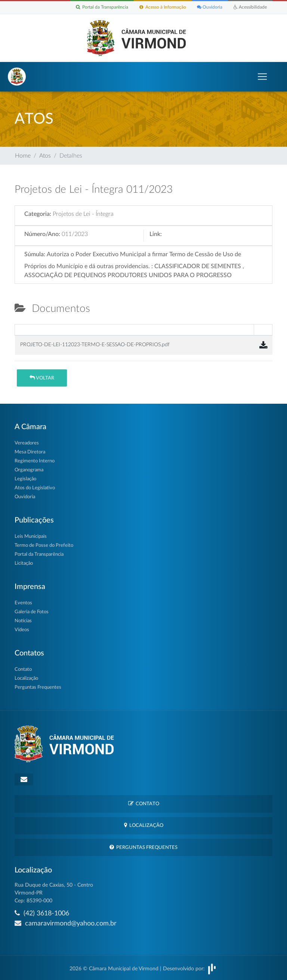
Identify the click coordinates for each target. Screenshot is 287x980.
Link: (156, 234)
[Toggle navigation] (262, 77)
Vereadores (27, 443)
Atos (45, 156)
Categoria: (38, 214)
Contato (23, 669)
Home (23, 156)
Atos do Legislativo (35, 488)
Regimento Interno (35, 461)
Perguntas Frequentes (38, 687)
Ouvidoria (210, 7)
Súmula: (35, 254)
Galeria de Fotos (32, 612)
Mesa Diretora (30, 452)
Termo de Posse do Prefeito (44, 545)
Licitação (24, 563)
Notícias (23, 621)
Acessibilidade (250, 7)
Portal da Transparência (102, 7)
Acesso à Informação (162, 7)
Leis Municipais (31, 536)
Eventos (23, 603)
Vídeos (22, 630)
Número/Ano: (42, 234)
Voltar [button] (42, 378)
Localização (26, 678)
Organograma (29, 470)
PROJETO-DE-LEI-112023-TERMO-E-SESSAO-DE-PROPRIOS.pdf (95, 345)
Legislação (25, 479)
